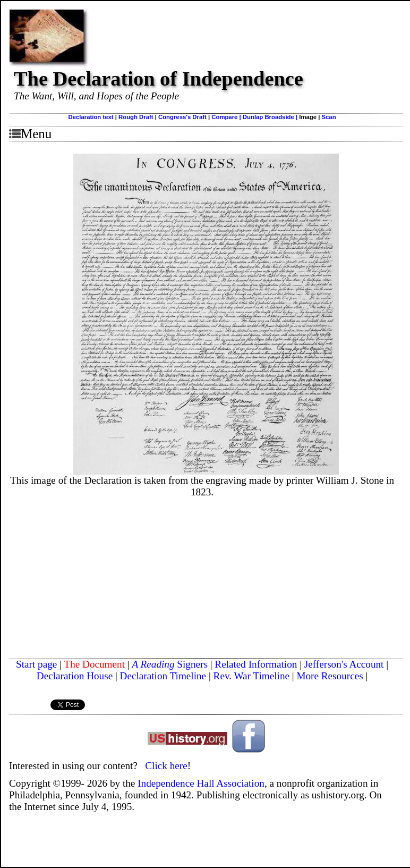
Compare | (227, 117)
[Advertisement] (206, 578)
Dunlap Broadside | (271, 117)
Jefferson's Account (344, 664)
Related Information (256, 664)
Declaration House (75, 676)
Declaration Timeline (163, 676)
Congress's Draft (182, 117)
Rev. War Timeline (251, 676)
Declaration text (91, 117)
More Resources (330, 676)
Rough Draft (136, 117)
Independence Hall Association (201, 783)
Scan (328, 117)
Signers (192, 664)
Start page (36, 664)
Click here (166, 766)
